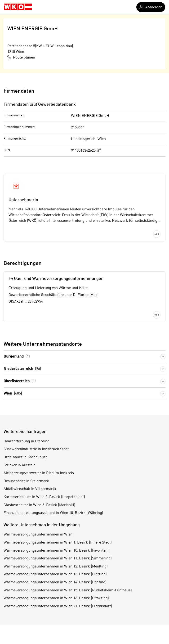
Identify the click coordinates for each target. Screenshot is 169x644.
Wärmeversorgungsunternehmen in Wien (38, 535)
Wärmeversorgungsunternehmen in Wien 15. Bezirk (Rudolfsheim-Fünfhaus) (68, 590)
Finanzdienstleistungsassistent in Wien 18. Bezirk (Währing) (53, 513)
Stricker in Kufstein (20, 465)
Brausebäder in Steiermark (26, 481)
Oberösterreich (20, 381)
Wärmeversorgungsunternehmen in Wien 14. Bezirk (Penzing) (55, 582)
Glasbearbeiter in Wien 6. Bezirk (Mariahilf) (39, 505)
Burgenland (17, 357)
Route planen (21, 57)
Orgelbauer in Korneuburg (26, 457)
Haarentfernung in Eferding (27, 441)
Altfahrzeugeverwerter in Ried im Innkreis (39, 473)
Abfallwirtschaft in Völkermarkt (30, 489)
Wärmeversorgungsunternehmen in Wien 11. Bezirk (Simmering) (58, 558)
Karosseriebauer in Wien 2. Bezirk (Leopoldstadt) (44, 497)
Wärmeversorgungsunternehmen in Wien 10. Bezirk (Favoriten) (56, 551)
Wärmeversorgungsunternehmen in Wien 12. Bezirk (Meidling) (56, 567)
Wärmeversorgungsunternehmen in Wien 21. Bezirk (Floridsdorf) (58, 606)
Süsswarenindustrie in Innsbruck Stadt (36, 449)
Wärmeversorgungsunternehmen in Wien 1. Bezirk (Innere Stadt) (58, 543)
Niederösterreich (22, 369)
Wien (13, 394)
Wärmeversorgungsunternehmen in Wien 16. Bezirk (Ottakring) (56, 598)
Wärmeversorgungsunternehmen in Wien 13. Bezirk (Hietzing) (55, 574)
